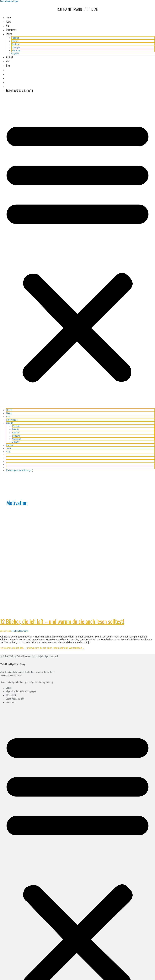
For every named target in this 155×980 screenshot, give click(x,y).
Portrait (15, 38)
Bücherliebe (5, 631)
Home (8, 17)
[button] (77, 250)
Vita (7, 25)
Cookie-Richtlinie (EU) (15, 699)
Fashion (16, 44)
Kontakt (9, 57)
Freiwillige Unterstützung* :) (19, 90)
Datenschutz (11, 695)
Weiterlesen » (42, 648)
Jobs (8, 61)
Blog (8, 65)
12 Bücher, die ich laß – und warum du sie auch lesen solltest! (62, 621)
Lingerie (15, 53)
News (8, 21)
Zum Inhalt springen (9, 1)
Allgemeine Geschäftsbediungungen (21, 691)
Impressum (10, 702)
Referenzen (11, 30)
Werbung (16, 51)
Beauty (15, 41)
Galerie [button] (9, 34)
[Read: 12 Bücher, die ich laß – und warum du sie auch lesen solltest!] (71, 612)
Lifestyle (16, 47)
